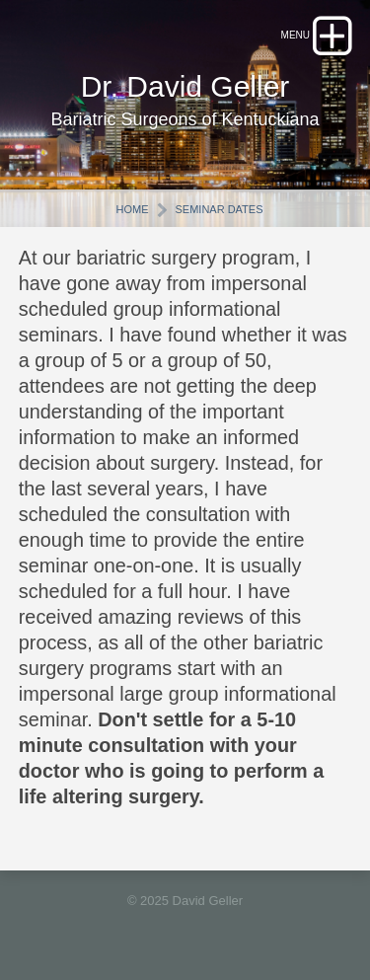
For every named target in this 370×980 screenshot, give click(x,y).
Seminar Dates (219, 209)
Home (133, 209)
